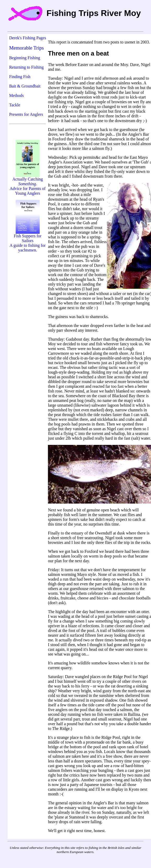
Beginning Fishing (25, 58)
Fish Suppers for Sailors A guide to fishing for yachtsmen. (28, 241)
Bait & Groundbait (25, 86)
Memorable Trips (27, 48)
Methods (16, 95)
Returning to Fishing (26, 67)
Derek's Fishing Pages (28, 38)
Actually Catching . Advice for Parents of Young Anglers (28, 184)
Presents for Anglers (26, 114)
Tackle (15, 105)
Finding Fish (20, 77)
